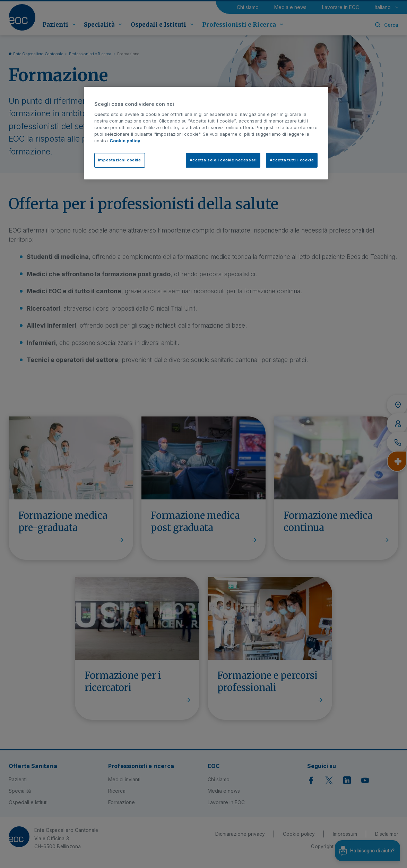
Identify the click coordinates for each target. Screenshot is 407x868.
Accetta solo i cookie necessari (223, 160)
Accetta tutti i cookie (292, 160)
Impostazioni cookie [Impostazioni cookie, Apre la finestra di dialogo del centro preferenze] (120, 160)
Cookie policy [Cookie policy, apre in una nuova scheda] (125, 141)
